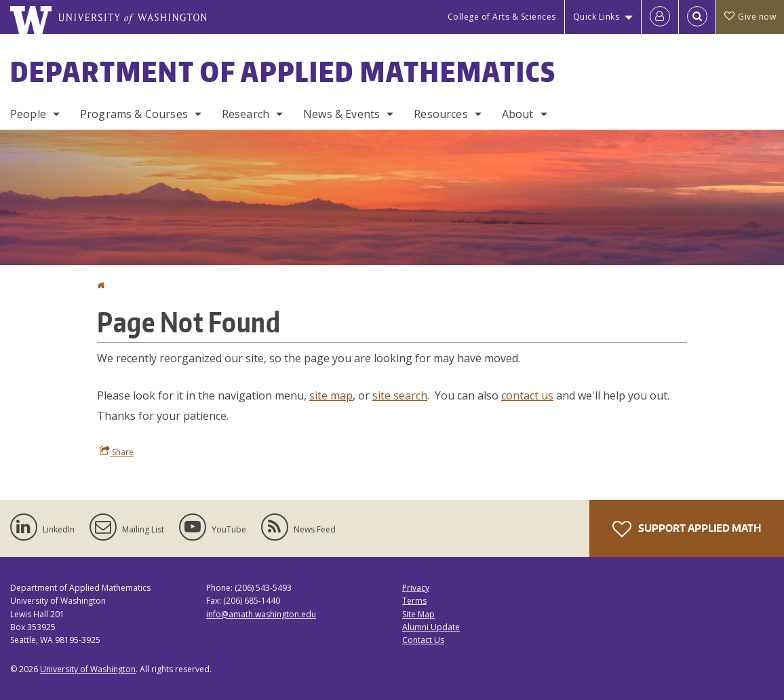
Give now (750, 17)
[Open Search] (697, 17)
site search (400, 395)
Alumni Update (431, 627)
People (28, 114)
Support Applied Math (687, 529)
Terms (414, 601)
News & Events (341, 114)
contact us (527, 395)
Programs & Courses (134, 114)
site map (331, 395)
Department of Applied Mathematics (283, 72)
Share (117, 452)
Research (246, 114)
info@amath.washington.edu (261, 614)
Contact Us (423, 640)
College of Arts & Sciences (502, 17)
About (518, 114)
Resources (440, 114)
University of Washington (88, 669)
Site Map (418, 614)
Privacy (416, 588)
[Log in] (660, 17)
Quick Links (596, 17)
